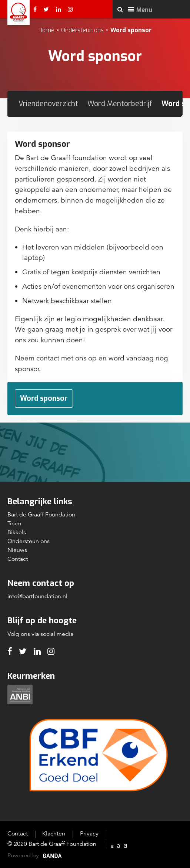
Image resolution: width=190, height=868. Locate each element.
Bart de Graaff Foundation (41, 515)
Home (46, 30)
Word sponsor (44, 398)
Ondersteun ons (82, 30)
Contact (18, 559)
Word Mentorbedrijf (120, 104)
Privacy (89, 834)
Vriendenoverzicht (48, 104)
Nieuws (17, 550)
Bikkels (17, 532)
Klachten (54, 834)
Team (14, 523)
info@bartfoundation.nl (37, 596)
